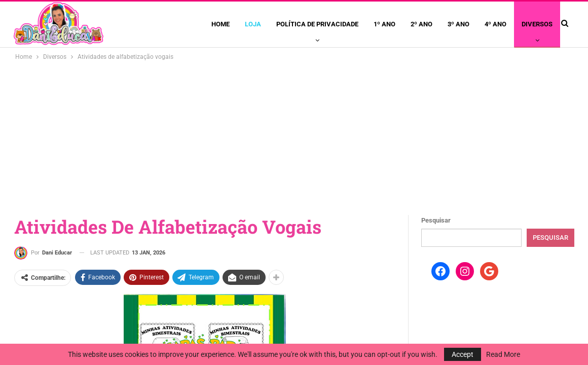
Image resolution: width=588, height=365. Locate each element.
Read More (503, 354)
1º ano (384, 24)
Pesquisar (436, 220)
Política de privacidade (317, 24)
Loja (253, 24)
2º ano (421, 24)
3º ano (458, 24)
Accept (463, 354)
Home (220, 24)
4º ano (495, 24)
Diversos (537, 24)
